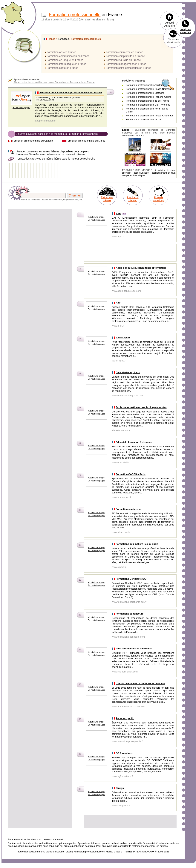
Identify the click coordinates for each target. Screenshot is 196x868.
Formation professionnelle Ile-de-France (147, 101)
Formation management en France (126, 64)
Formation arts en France (61, 52)
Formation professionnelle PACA (143, 120)
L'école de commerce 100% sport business (141, 683)
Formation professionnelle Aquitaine (145, 85)
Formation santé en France (62, 68)
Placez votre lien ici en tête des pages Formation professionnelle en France (54, 82)
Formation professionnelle (75, 15)
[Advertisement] (42, 251)
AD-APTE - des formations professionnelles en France (71, 93)
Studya (120, 788)
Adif (118, 303)
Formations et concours (130, 614)
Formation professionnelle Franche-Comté (149, 97)
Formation (63, 39)
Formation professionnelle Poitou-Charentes (150, 116)
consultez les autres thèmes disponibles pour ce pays (53, 151)
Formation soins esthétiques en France (128, 68)
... (45, 15)
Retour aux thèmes (107, 199)
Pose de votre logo (159, 199)
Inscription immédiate (185, 31)
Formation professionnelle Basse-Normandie (150, 89)
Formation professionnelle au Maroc (86, 141)
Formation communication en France (68, 56)
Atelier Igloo (123, 338)
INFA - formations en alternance (134, 649)
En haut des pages (21, 107)
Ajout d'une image (96, 217)
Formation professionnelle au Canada (33, 141)
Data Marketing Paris (128, 372)
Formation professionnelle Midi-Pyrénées (148, 105)
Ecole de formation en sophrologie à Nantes (141, 407)
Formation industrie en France (123, 60)
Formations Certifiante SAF (131, 579)
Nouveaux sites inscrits (173, 41)
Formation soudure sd (129, 509)
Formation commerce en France (124, 52)
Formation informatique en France (66, 64)
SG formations (124, 753)
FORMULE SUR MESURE (137, 170)
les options (162, 846)
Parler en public (125, 718)
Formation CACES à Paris (131, 474)
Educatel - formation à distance (134, 442)
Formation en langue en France (65, 60)
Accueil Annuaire (170, 24)
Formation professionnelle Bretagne (145, 93)
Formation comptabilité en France (125, 56)
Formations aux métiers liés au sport (137, 544)
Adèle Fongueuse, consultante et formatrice (141, 268)
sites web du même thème (46, 159)
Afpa (118, 213)
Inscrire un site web (133, 199)
